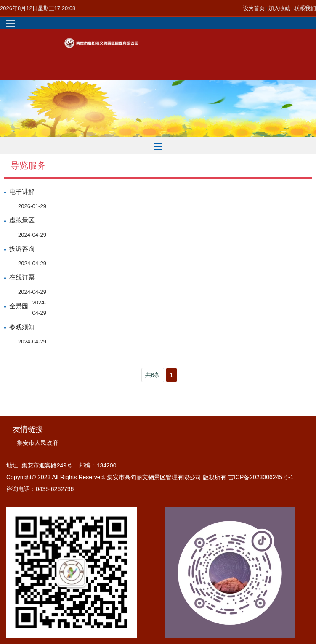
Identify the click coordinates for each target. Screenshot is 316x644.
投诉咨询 (22, 249)
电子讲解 (22, 192)
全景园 (19, 306)
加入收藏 (280, 8)
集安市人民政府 (37, 443)
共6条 (153, 375)
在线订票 (22, 277)
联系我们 (305, 8)
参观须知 (22, 327)
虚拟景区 (22, 220)
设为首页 (255, 8)
